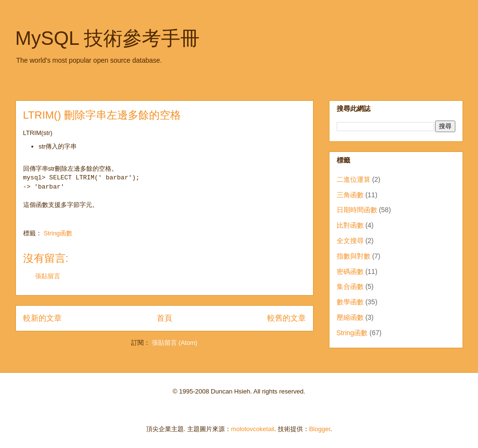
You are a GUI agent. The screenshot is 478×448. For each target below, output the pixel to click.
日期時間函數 (357, 210)
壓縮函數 (350, 317)
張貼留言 (48, 276)
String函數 (58, 233)
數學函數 (350, 302)
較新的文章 (42, 318)
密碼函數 (350, 272)
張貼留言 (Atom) (175, 343)
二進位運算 (354, 179)
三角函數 (350, 195)
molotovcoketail (253, 429)
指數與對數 (354, 256)
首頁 (164, 318)
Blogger (320, 429)
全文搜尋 (350, 241)
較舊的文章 (287, 318)
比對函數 (350, 225)
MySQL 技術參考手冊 (108, 38)
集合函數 (350, 286)
